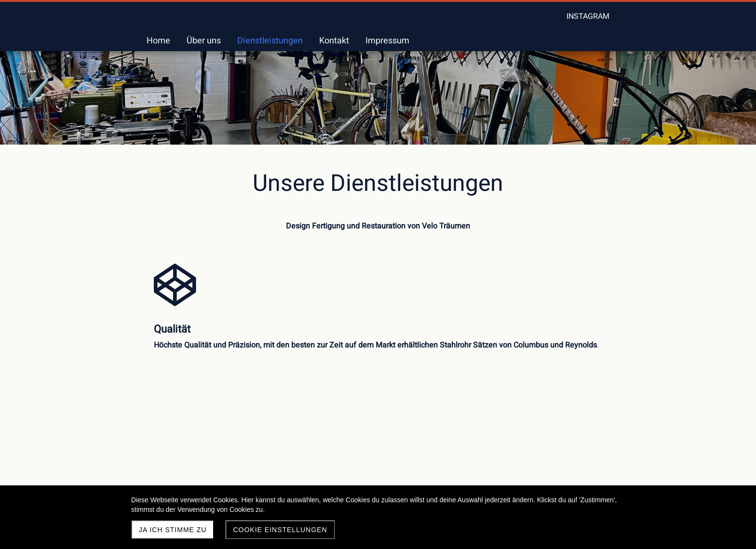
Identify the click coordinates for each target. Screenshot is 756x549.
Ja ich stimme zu (173, 530)
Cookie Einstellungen (280, 530)
